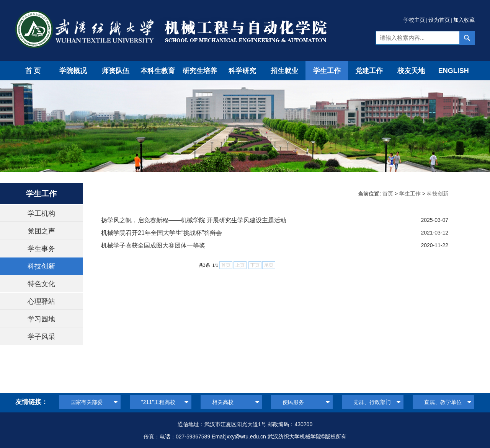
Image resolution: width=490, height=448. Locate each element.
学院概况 (73, 71)
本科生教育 (158, 71)
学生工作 (327, 71)
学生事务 (41, 249)
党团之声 (41, 231)
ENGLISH (454, 71)
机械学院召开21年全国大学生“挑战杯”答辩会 (162, 233)
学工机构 (41, 213)
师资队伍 (116, 71)
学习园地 (41, 319)
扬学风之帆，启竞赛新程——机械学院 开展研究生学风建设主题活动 (194, 220)
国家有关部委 (87, 402)
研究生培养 (200, 71)
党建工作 (369, 71)
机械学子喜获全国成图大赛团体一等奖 (153, 245)
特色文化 (41, 284)
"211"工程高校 (158, 402)
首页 (34, 71)
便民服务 (293, 402)
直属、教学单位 (443, 402)
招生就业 (284, 71)
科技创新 (41, 266)
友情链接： (32, 402)
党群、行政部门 (372, 402)
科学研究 (242, 71)
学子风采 (41, 337)
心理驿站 (41, 301)
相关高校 (223, 402)
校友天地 (411, 71)
